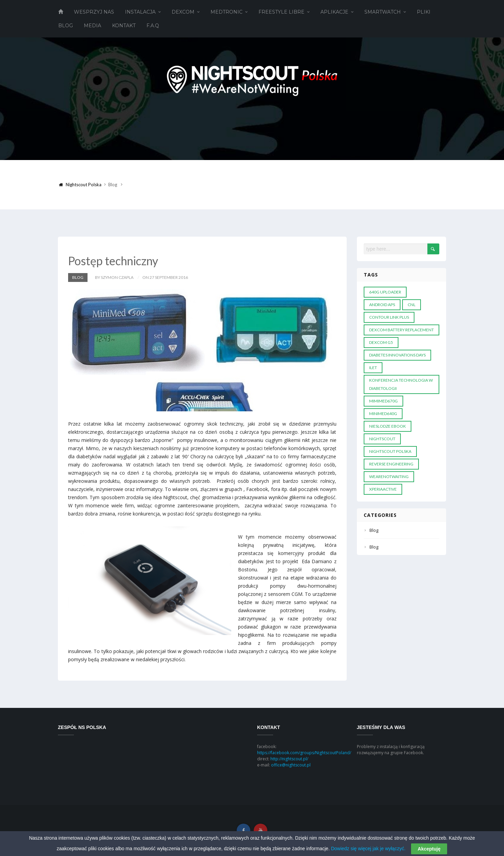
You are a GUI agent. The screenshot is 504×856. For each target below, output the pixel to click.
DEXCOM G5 (381, 342)
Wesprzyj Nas (94, 12)
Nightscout (382, 439)
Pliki (424, 12)
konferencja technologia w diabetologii (401, 384)
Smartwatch (383, 12)
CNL (412, 305)
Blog (66, 26)
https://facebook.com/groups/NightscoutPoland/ (304, 753)
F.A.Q (153, 26)
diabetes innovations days (397, 355)
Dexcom (183, 12)
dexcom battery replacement (401, 330)
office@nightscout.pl (291, 765)
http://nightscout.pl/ (289, 759)
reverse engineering (391, 464)
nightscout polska (390, 451)
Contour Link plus (389, 317)
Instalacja (140, 12)
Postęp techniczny (113, 261)
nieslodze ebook (388, 426)
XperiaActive (383, 489)
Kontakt (124, 26)
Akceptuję (429, 849)
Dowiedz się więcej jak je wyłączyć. (368, 849)
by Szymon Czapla (114, 277)
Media (92, 26)
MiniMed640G (383, 414)
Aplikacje (334, 12)
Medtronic (226, 12)
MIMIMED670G (383, 401)
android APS (382, 305)
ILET (373, 368)
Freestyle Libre (281, 12)
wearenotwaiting (389, 477)
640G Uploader (385, 292)
